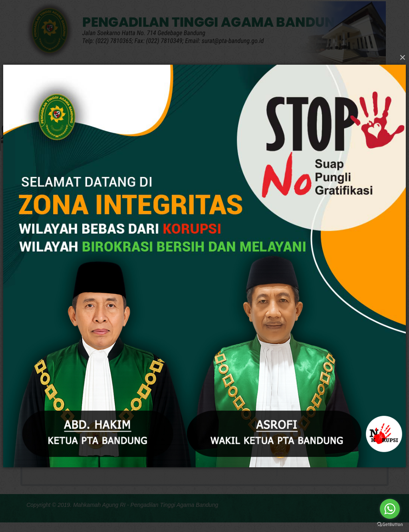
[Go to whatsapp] (390, 509)
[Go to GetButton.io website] (390, 524)
